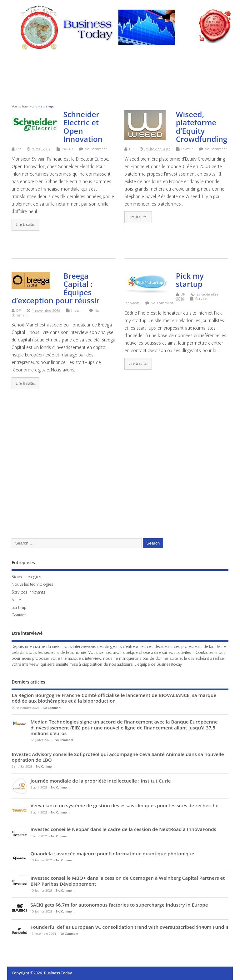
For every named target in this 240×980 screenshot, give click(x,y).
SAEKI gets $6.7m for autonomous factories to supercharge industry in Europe (119, 905)
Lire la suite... (25, 225)
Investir (187, 149)
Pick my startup (190, 280)
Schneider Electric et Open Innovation (83, 127)
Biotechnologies (26, 577)
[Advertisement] (121, 79)
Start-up (19, 607)
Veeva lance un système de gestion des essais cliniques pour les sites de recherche (124, 805)
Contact (19, 615)
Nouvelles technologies (32, 584)
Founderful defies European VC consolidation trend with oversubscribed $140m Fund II (129, 927)
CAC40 (67, 149)
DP (19, 149)
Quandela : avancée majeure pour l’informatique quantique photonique (112, 853)
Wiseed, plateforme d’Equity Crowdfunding (202, 127)
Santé (16, 599)
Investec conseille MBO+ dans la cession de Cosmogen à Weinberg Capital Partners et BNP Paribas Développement (127, 881)
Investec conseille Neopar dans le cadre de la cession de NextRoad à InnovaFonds (123, 829)
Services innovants (28, 592)
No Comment (96, 149)
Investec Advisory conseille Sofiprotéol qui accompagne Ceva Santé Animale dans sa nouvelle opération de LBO (118, 757)
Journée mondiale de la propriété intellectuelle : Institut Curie (100, 781)
